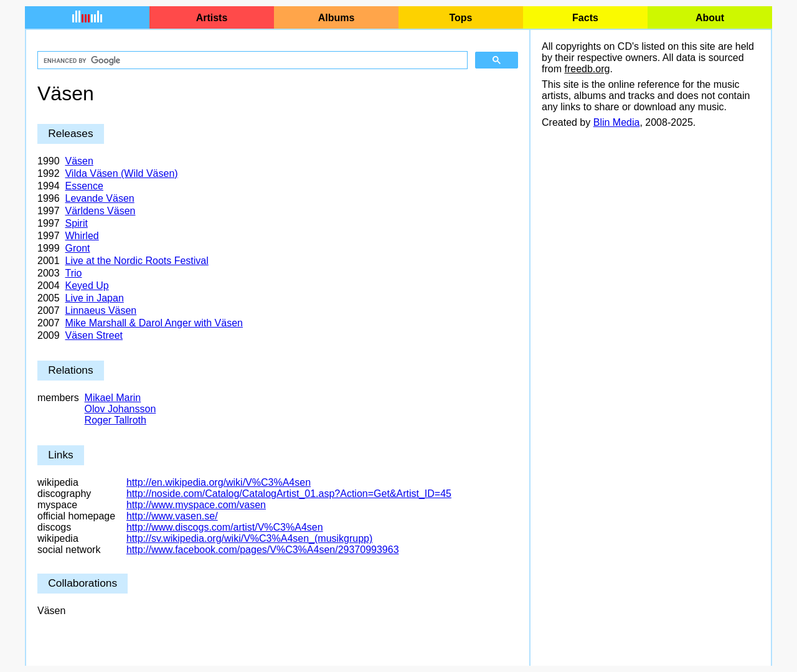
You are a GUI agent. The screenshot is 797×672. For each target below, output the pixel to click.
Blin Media (617, 122)
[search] (251, 60)
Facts (585, 18)
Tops (460, 18)
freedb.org (587, 69)
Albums (337, 18)
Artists (212, 18)
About (710, 18)
